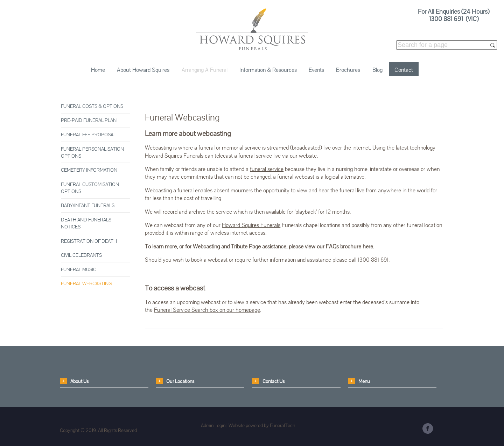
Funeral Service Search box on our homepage (207, 310)
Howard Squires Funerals (251, 225)
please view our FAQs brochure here (330, 246)
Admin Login (213, 425)
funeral (185, 190)
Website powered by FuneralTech (262, 425)
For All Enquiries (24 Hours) (454, 11)
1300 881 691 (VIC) (454, 19)
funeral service (267, 169)
